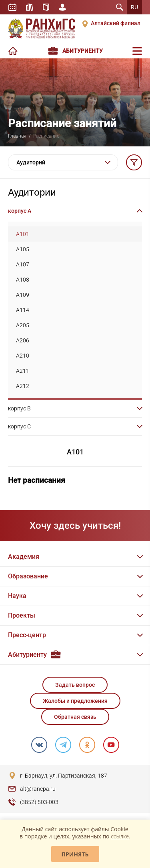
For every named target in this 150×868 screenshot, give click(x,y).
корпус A (20, 211)
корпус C (19, 426)
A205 (23, 325)
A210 (23, 356)
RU (134, 7)
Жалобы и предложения (75, 701)
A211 (23, 371)
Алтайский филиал (116, 23)
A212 (23, 386)
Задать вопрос (75, 685)
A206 (23, 340)
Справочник (46, 7)
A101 (23, 234)
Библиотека (30, 7)
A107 (23, 264)
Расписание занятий (12, 7)
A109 (23, 295)
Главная (17, 136)
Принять (75, 854)
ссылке (120, 836)
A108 (23, 280)
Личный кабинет (62, 7)
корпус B (19, 408)
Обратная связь (75, 717)
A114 (23, 310)
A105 (23, 249)
